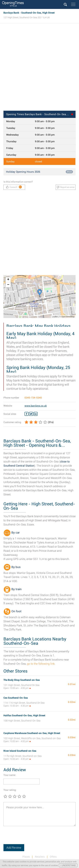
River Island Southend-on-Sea (20, 751)
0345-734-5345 (33, 398)
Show (69, 172)
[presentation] (30, 837)
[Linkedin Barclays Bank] (36, 414)
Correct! (14, 187)
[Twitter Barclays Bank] (31, 414)
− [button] (8, 285)
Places (26, 857)
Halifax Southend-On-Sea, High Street (24, 715)
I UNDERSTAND (68, 865)
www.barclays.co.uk (36, 406)
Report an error (66, 187)
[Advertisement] (39, 68)
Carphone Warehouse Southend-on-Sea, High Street (32, 733)
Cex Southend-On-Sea (16, 698)
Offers (53, 857)
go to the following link (41, 664)
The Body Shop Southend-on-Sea (22, 680)
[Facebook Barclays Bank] (27, 414)
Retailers (40, 857)
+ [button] (8, 280)
